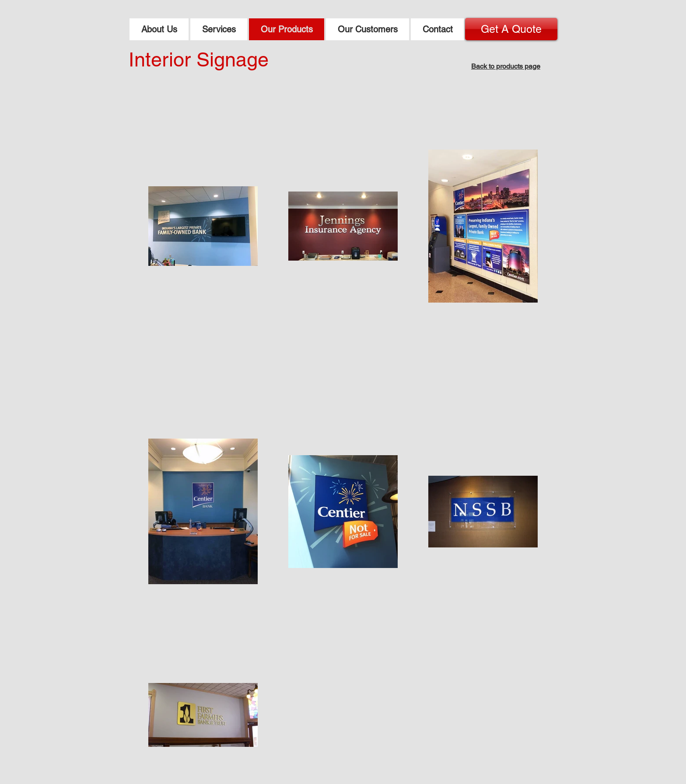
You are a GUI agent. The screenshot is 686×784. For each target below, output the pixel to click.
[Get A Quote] (511, 29)
